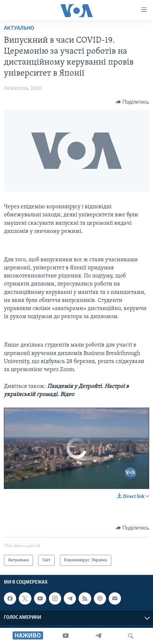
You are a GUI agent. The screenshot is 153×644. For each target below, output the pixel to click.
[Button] (132, 102)
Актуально (19, 28)
